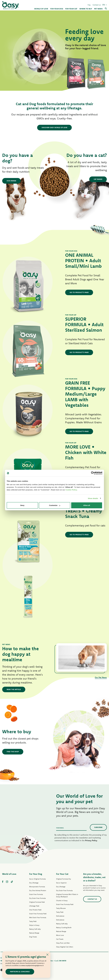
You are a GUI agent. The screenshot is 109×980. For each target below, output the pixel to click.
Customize (55, 505)
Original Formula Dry (64, 879)
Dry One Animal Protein (38, 890)
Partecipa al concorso (20, 972)
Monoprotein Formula (37, 887)
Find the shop (13, 752)
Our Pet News (101, 677)
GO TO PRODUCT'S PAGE (79, 292)
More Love (60, 935)
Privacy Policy (91, 840)
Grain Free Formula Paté (38, 914)
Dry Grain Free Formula (37, 898)
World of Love (9, 874)
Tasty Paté (33, 921)
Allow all (87, 505)
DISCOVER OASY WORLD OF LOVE (54, 127)
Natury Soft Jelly (35, 929)
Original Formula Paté (37, 902)
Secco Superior (61, 883)
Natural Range (34, 933)
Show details (93, 498)
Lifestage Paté (34, 906)
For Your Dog (36, 874)
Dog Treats (33, 937)
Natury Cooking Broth (64, 928)
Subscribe (98, 827)
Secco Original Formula (37, 879)
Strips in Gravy (34, 925)
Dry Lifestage (34, 883)
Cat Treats (60, 939)
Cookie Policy (71, 490)
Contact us (97, 5)
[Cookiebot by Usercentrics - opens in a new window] (93, 473)
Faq (89, 5)
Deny (22, 505)
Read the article (14, 689)
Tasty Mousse (61, 908)
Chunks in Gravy (62, 901)
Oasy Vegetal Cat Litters (65, 947)
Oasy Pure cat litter (63, 943)
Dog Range (11, 181)
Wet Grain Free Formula (38, 918)
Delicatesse (60, 916)
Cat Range (98, 179)
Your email (60, 828)
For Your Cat (62, 874)
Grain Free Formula (36, 894)
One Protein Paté (35, 910)
